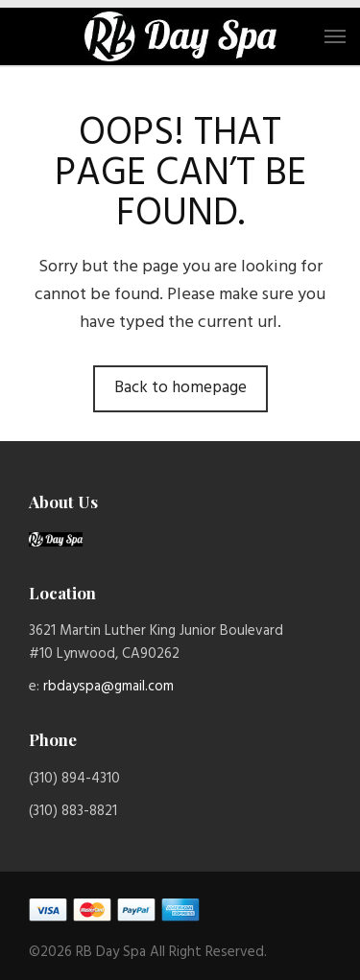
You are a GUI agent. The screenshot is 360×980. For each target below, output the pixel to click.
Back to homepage (180, 388)
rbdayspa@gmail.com (108, 687)
